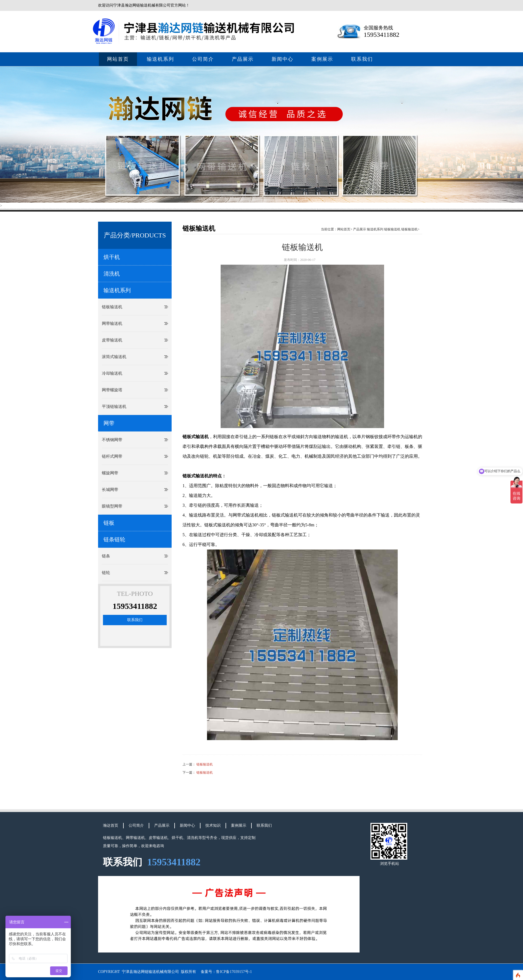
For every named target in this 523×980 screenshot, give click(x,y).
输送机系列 (160, 59)
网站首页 (118, 59)
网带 (109, 423)
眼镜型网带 (112, 506)
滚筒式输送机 (114, 357)
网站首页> (345, 229)
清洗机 (112, 274)
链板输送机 (112, 307)
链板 (109, 523)
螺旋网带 (110, 473)
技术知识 (213, 825)
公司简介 (203, 59)
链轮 (106, 573)
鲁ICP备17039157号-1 (234, 972)
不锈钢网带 (112, 440)
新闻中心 (282, 59)
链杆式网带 (112, 456)
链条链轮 (114, 539)
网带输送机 (112, 323)
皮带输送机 (112, 340)
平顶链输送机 (114, 407)
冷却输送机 (112, 373)
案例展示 (322, 59)
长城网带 (110, 490)
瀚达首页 (111, 825)
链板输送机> (410, 229)
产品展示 (243, 59)
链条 (106, 556)
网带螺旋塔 (112, 390)
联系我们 (362, 59)
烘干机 (112, 257)
